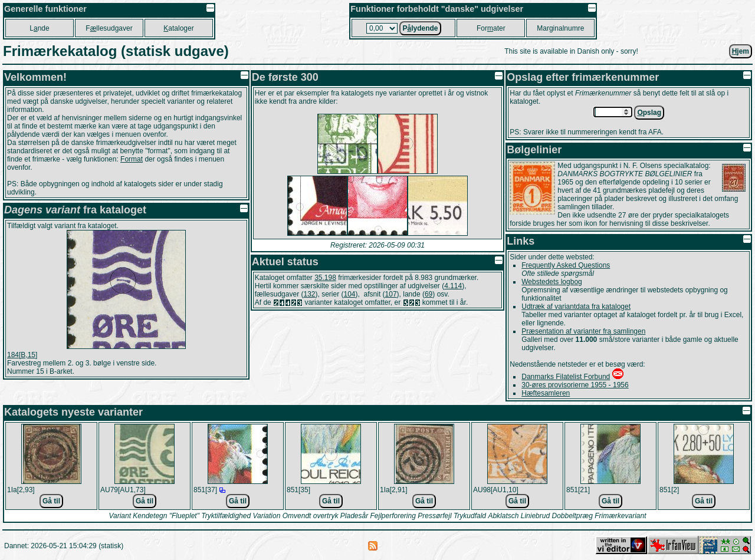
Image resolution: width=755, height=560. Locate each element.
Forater (491, 28)
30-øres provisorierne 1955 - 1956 (575, 385)
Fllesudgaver (109, 28)
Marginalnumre (560, 28)
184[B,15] (22, 355)
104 (350, 294)
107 (391, 294)
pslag (649, 113)
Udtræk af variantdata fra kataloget (576, 307)
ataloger (178, 28)
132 (309, 294)
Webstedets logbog (552, 282)
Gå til (51, 501)
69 (429, 294)
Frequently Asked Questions (566, 265)
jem (741, 51)
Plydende (420, 28)
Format (132, 159)
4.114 (453, 286)
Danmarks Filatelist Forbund (566, 377)
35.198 (325, 278)
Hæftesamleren (546, 393)
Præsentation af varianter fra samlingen (583, 331)
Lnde (39, 28)
